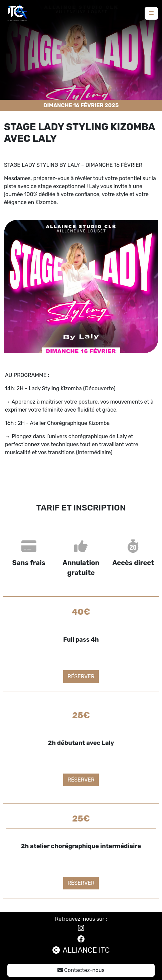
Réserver (81, 676)
